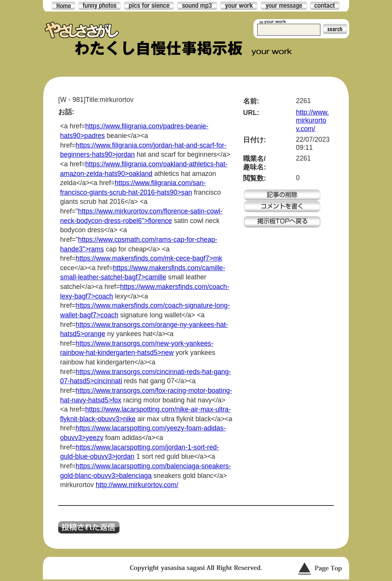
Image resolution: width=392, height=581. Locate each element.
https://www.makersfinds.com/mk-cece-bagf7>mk (149, 258)
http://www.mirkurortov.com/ (137, 485)
